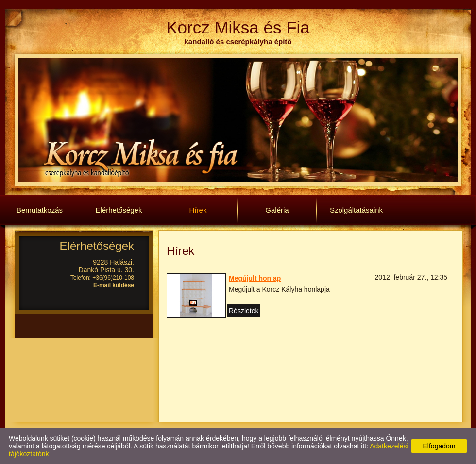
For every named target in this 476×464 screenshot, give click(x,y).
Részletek (244, 311)
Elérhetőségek (119, 210)
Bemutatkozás (40, 210)
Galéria (277, 210)
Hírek (198, 210)
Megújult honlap (255, 278)
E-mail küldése (114, 285)
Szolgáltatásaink (356, 210)
